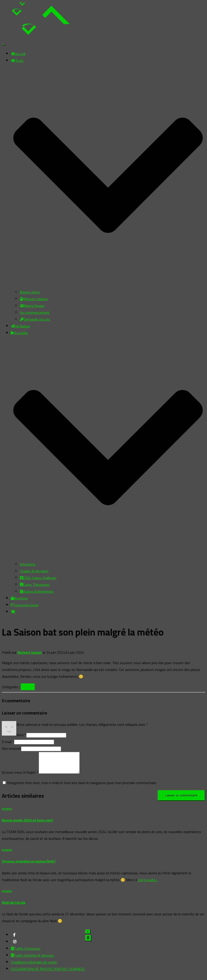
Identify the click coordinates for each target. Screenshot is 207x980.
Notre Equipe (32, 306)
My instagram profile (15, 947)
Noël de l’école (14, 907)
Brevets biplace (34, 299)
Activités (28, 687)
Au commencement (35, 312)
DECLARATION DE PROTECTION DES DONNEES (48, 973)
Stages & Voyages (34, 571)
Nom (21, 735)
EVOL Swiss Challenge (38, 578)
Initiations (28, 564)
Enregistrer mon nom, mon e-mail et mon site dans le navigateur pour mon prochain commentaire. (82, 787)
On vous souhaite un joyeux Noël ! (29, 865)
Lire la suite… (148, 884)
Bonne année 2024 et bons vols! (27, 824)
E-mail (8, 742)
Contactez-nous (25, 605)
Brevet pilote (30, 292)
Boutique (19, 598)
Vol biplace (20, 326)
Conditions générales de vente (34, 966)
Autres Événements (37, 591)
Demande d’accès (35, 319)
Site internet (11, 748)
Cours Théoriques (35, 585)
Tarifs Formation (26, 953)
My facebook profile (14, 940)
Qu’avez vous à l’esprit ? (20, 776)
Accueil (18, 54)
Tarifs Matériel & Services (32, 959)
